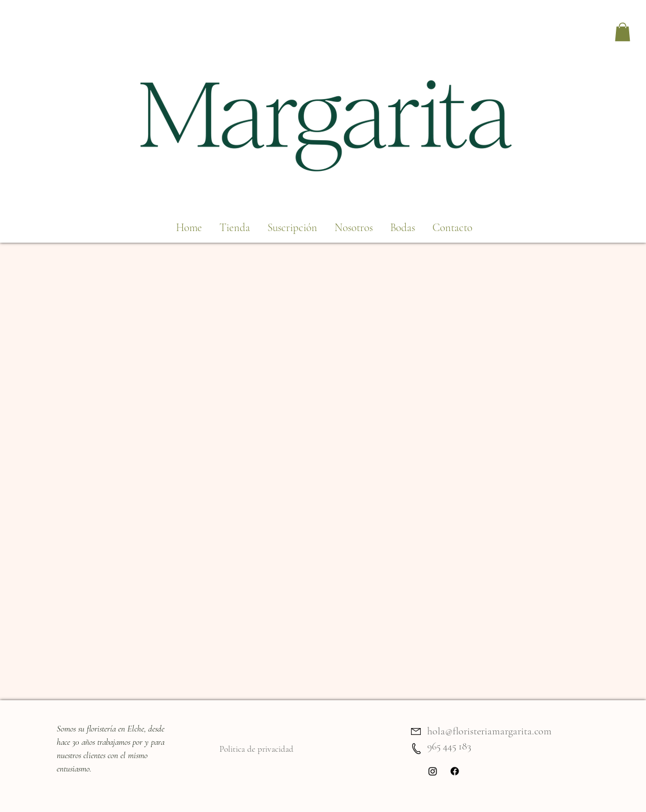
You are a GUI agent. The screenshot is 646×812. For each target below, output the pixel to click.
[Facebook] (455, 771)
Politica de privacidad (256, 749)
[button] (623, 32)
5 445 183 (455, 746)
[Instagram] (433, 771)
